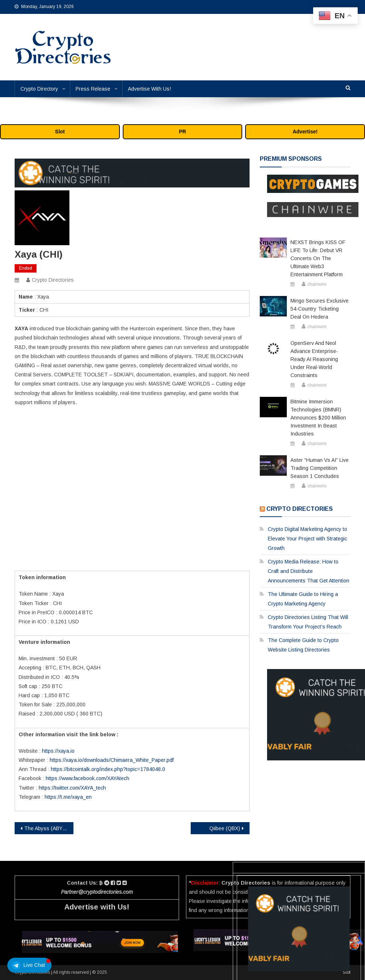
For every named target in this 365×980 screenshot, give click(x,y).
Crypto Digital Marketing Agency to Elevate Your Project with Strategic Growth (307, 539)
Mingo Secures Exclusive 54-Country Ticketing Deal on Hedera (320, 309)
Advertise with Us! (97, 907)
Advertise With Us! (149, 89)
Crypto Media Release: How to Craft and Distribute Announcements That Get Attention (309, 571)
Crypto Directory (39, 89)
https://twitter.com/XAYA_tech (72, 788)
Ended (26, 268)
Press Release (93, 89)
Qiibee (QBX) (225, 828)
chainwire (317, 284)
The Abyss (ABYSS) (47, 828)
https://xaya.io (58, 751)
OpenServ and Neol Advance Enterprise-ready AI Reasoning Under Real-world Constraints (314, 359)
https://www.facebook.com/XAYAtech (88, 778)
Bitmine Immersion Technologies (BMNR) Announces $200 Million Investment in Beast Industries (318, 418)
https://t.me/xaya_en (68, 797)
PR (182, 132)
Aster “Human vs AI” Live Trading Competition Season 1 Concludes (320, 468)
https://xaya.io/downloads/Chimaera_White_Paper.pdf (112, 760)
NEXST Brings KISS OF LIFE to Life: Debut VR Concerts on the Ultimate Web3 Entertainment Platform (318, 258)
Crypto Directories (53, 280)
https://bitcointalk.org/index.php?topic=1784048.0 (108, 769)
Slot (60, 132)
